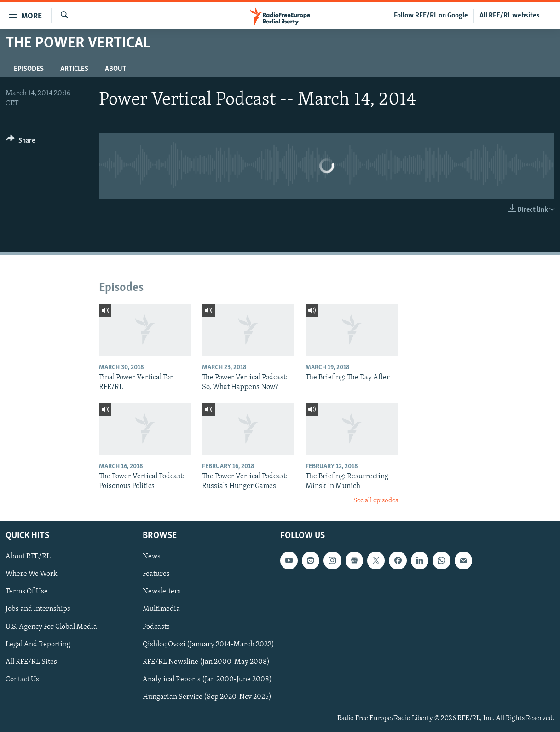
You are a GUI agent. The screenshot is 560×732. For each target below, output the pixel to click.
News (152, 557)
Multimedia (161, 610)
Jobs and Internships (38, 610)
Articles (74, 69)
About (115, 69)
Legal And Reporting (38, 645)
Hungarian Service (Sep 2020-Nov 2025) (207, 697)
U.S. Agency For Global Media (51, 627)
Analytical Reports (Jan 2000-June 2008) (207, 680)
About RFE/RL (28, 557)
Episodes (29, 69)
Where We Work (32, 575)
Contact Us (22, 680)
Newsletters (162, 592)
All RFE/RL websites (510, 16)
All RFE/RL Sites (31, 662)
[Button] (20, 142)
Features (156, 575)
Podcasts (156, 627)
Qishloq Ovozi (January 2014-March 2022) (208, 645)
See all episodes (376, 501)
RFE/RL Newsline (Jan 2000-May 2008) (206, 662)
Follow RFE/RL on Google (431, 16)
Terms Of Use (27, 592)
